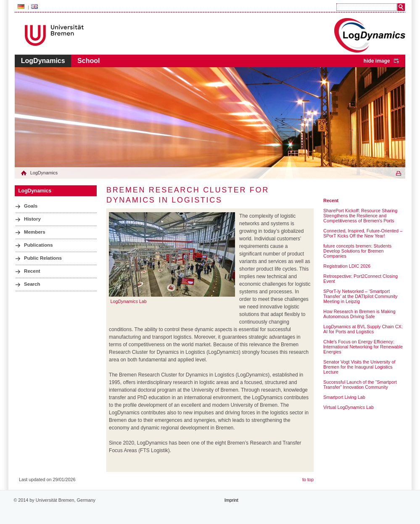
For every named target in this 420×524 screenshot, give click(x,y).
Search (32, 284)
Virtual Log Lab (349, 407)
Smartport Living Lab (344, 397)
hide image (377, 61)
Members (35, 232)
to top (308, 479)
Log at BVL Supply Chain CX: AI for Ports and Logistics (363, 329)
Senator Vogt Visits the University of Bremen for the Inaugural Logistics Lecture (359, 367)
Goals (31, 206)
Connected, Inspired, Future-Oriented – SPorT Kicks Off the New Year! (363, 233)
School (88, 61)
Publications (38, 245)
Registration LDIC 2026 (347, 266)
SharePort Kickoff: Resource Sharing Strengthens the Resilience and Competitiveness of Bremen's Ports (360, 216)
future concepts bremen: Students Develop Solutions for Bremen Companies (357, 251)
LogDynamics (43, 61)
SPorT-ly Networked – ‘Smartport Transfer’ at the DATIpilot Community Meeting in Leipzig (360, 296)
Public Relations (43, 258)
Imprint (231, 500)
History (32, 219)
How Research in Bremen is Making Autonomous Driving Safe (359, 314)
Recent (32, 271)
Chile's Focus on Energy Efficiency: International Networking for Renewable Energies (363, 347)
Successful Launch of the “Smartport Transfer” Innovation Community (360, 384)
